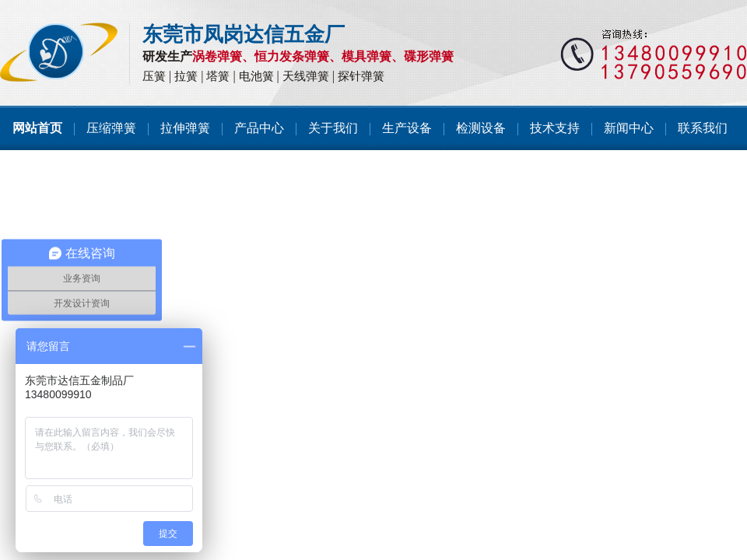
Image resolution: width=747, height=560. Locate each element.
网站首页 (37, 128)
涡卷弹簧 (217, 56)
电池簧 (256, 76)
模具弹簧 (366, 56)
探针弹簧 (361, 76)
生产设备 (407, 128)
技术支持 (555, 128)
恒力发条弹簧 (292, 56)
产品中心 (259, 128)
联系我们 (703, 128)
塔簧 (218, 76)
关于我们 (333, 128)
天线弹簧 (306, 76)
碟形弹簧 (429, 56)
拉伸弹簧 (185, 128)
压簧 (154, 76)
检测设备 (481, 128)
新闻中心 (629, 128)
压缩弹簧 (111, 128)
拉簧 (186, 76)
